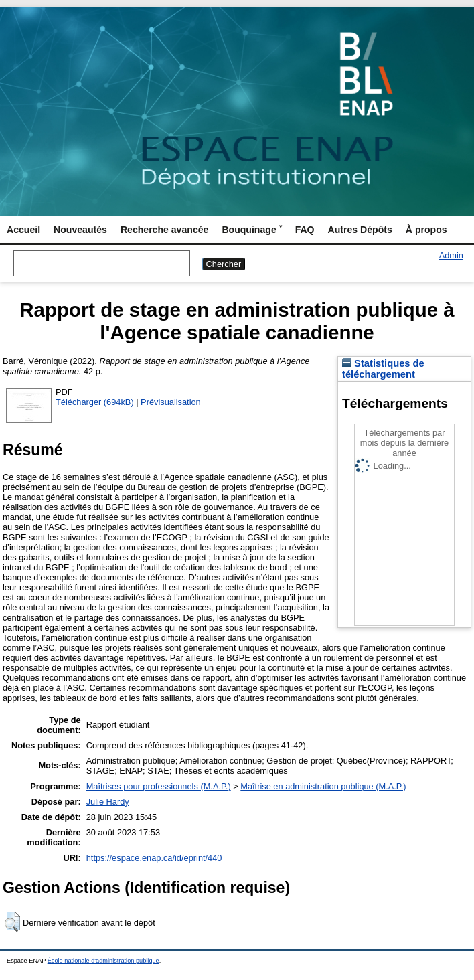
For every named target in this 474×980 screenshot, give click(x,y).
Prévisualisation (171, 402)
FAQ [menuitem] (305, 230)
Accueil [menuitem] (23, 230)
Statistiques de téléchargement (383, 369)
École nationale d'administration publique (103, 961)
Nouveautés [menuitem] (80, 230)
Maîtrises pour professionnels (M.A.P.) (159, 786)
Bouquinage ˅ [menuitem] (251, 230)
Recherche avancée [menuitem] (164, 230)
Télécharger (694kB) (95, 402)
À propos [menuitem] (426, 230)
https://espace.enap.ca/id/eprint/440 (154, 858)
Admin (451, 255)
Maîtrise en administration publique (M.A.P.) (323, 786)
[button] (12, 922)
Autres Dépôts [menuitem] (360, 230)
